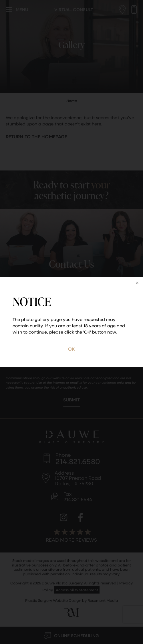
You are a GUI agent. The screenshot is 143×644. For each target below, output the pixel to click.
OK (71, 349)
